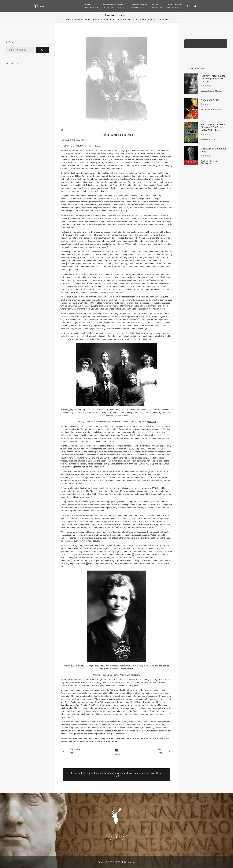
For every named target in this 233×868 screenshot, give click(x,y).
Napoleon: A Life (210, 100)
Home (68, 19)
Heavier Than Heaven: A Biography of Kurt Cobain (213, 79)
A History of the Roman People (214, 150)
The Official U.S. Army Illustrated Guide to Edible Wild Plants (213, 127)
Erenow (102, 862)
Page (83, 751)
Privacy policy (129, 862)
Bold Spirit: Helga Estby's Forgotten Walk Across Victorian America (125, 19)
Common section (82, 19)
